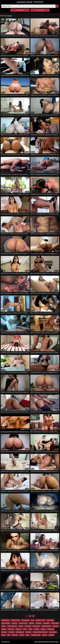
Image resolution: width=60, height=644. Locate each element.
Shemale (31, 623)
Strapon (22, 635)
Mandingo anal (20, 632)
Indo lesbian (51, 629)
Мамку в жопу (5, 620)
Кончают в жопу (40, 620)
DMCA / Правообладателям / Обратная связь (46, 642)
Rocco (25, 629)
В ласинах (39, 623)
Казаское (14, 623)
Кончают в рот (23, 623)
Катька (21, 626)
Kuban (28, 635)
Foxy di (4, 626)
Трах (32, 620)
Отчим (30, 629)
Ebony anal (11, 629)
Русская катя (36, 626)
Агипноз (45, 635)
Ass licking (11, 632)
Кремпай (51, 635)
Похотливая (50, 620)
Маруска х (18, 629)
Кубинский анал (46, 626)
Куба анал (56, 626)
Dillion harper (55, 623)
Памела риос (53, 632)
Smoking (43, 629)
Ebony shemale (6, 623)
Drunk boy (15, 635)
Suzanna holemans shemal (40, 632)
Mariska (4, 629)
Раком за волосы (12, 626)
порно (30, 2)
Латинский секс (5, 642)
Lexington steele (36, 635)
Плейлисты (20, 10)
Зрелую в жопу (16, 620)
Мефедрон (46, 623)
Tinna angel (28, 626)
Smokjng (37, 629)
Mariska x (4, 632)
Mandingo (28, 632)
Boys (9, 635)
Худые (3, 635)
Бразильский (25, 620)
